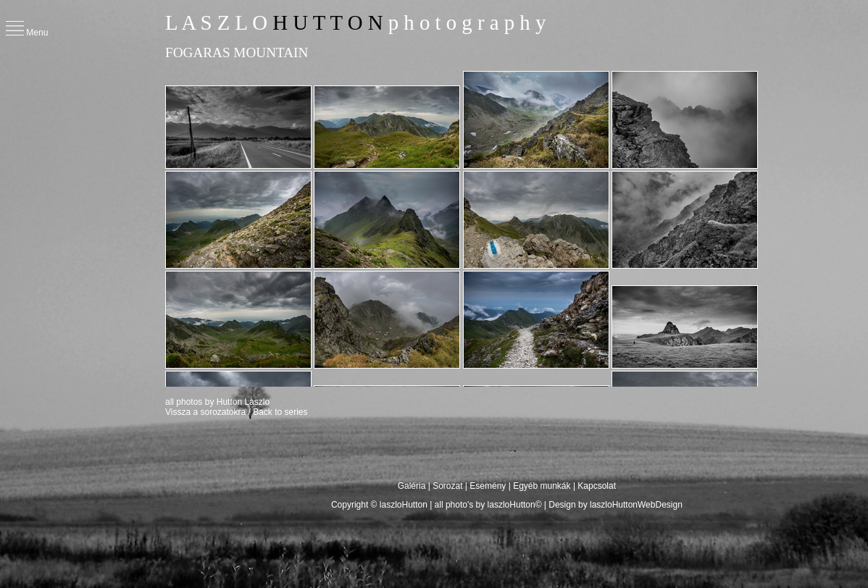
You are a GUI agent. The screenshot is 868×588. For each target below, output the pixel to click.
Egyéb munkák (542, 486)
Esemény (488, 486)
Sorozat (447, 486)
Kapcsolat (597, 486)
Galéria (413, 486)
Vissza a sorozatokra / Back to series (237, 412)
